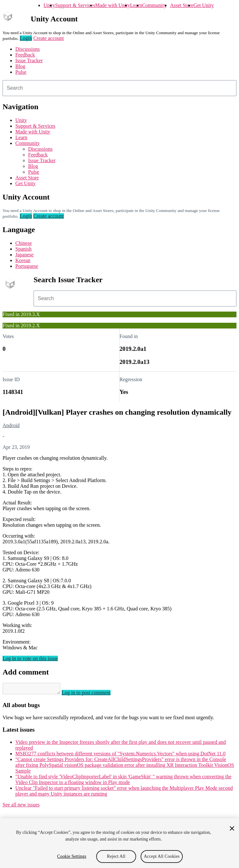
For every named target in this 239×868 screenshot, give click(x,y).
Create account (49, 38)
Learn (136, 5)
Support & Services (75, 5)
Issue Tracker (29, 60)
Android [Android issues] (11, 425)
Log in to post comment (93, 694)
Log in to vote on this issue (30, 658)
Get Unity (204, 5)
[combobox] (119, 88)
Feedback (25, 55)
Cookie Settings (72, 856)
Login (26, 38)
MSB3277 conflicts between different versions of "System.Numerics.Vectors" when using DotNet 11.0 (120, 755)
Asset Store (182, 5)
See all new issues (21, 807)
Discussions (27, 49)
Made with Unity (113, 5)
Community (154, 5)
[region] (119, 843)
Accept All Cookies (162, 856)
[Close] (232, 828)
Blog (20, 66)
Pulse (21, 72)
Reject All (116, 856)
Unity (49, 5)
